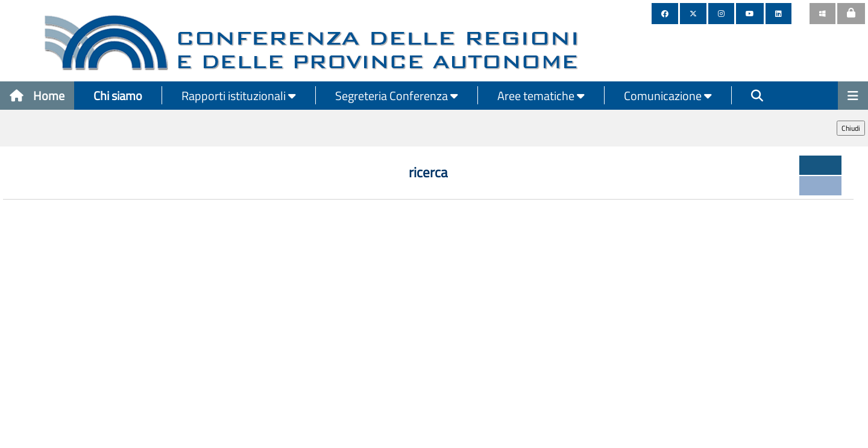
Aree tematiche (541, 96)
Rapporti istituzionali (239, 96)
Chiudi (851, 128)
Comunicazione (668, 96)
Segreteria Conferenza (397, 96)
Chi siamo (118, 96)
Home (37, 96)
